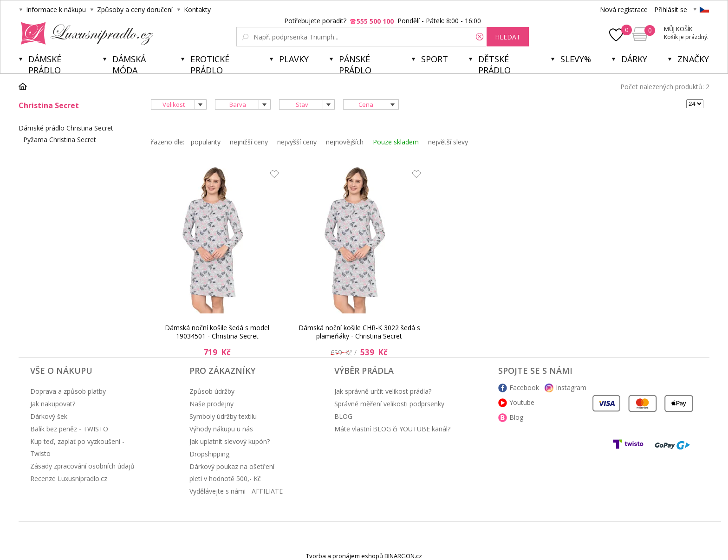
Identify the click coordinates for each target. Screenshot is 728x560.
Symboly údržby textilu (223, 416)
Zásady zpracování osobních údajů (82, 466)
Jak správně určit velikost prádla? (383, 391)
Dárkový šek (49, 416)
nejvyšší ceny (297, 142)
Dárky (634, 59)
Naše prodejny (211, 404)
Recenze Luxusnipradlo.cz (69, 479)
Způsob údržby (212, 391)
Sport (435, 59)
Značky (693, 59)
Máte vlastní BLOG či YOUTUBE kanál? (392, 429)
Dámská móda (129, 63)
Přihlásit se (671, 10)
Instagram (571, 387)
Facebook (524, 387)
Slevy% (576, 59)
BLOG (343, 416)
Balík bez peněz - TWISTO (69, 429)
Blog (516, 417)
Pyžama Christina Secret (60, 140)
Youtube (522, 402)
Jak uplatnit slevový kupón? (230, 441)
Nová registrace (624, 10)
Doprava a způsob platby (68, 391)
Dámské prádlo (45, 63)
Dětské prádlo (494, 63)
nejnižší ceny (249, 142)
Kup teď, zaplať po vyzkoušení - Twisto (77, 447)
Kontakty (197, 10)
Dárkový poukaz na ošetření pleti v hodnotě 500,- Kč (232, 472)
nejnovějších (345, 142)
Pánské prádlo (355, 63)
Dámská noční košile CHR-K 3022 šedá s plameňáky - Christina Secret (359, 332)
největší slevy (448, 142)
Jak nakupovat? (53, 404)
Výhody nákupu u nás (221, 429)
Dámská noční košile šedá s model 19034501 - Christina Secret (217, 332)
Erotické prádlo (210, 63)
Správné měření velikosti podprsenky (389, 404)
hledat (508, 37)
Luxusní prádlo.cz (84, 33)
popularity (206, 142)
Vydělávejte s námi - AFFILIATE (236, 491)
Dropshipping (209, 454)
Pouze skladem (396, 142)
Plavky (294, 59)
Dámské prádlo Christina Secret (66, 128)
